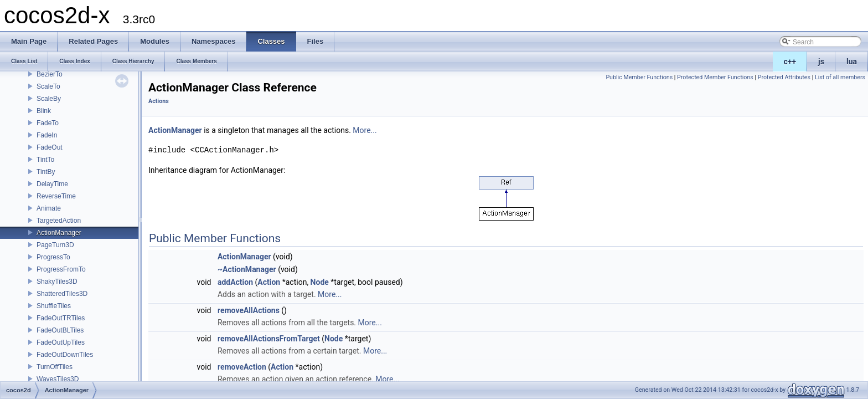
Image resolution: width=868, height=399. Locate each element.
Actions (159, 101)
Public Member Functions (639, 77)
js (821, 62)
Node (320, 282)
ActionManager (59, 233)
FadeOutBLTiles (60, 330)
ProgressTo (53, 257)
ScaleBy (49, 99)
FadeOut (50, 147)
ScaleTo (48, 86)
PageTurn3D (55, 245)
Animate (49, 208)
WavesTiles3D (58, 379)
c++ (790, 62)
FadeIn (47, 135)
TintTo (45, 160)
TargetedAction (59, 221)
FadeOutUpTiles (61, 342)
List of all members (840, 77)
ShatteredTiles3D (62, 294)
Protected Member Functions (715, 77)
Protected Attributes (784, 77)
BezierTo (50, 74)
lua (852, 62)
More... (365, 130)
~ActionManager (247, 269)
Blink (44, 111)
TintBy (46, 172)
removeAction (242, 367)
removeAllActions (249, 310)
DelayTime (52, 184)
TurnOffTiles (55, 367)
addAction (235, 282)
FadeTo (48, 123)
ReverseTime (56, 196)
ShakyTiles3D (57, 282)
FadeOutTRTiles (61, 318)
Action (269, 282)
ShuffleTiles (54, 306)
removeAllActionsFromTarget (269, 339)
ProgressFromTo (61, 269)
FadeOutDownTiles (65, 355)
